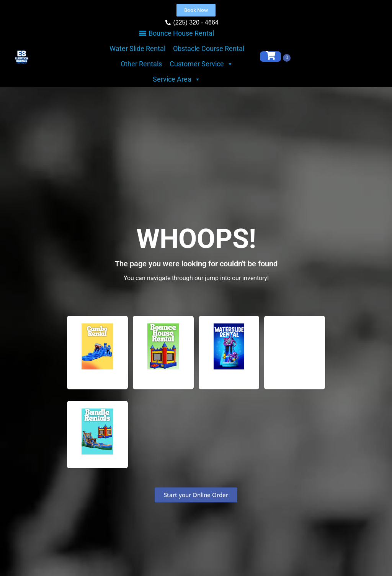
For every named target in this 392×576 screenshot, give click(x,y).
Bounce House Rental (181, 33)
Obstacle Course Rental (209, 48)
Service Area (177, 79)
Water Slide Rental (137, 48)
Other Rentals (141, 64)
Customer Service (201, 64)
